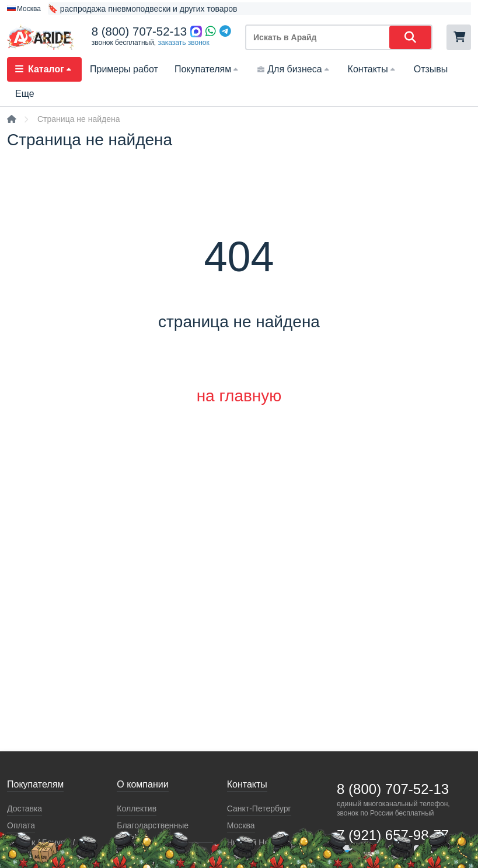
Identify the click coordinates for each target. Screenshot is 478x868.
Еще (25, 94)
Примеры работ (124, 69)
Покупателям (207, 69)
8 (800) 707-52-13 (139, 32)
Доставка (25, 808)
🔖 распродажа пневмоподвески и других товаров (143, 9)
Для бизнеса (294, 69)
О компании (142, 784)
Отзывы (431, 69)
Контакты (373, 69)
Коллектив (137, 808)
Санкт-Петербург (259, 808)
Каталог (44, 69)
